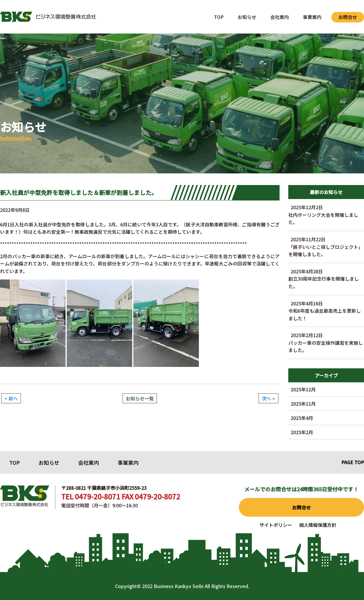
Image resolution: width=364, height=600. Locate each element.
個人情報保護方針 (318, 525)
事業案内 (312, 17)
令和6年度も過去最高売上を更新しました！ (326, 311)
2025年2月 (302, 432)
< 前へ (11, 398)
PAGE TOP (353, 462)
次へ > (268, 398)
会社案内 (280, 17)
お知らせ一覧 (140, 398)
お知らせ (247, 17)
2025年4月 (302, 418)
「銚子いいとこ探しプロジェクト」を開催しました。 (326, 247)
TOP (219, 17)
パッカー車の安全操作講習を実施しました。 (326, 343)
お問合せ (348, 17)
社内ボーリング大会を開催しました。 (326, 215)
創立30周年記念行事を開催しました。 (326, 279)
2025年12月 (303, 389)
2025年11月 (303, 404)
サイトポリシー (276, 525)
